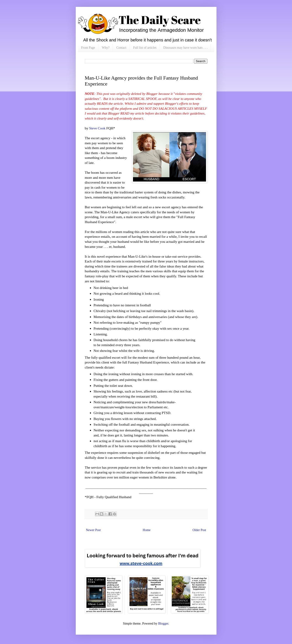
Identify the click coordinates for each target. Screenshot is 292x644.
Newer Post (93, 530)
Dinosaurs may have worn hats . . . (185, 48)
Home (147, 530)
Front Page (88, 48)
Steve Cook (97, 128)
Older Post (199, 530)
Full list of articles (145, 48)
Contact (121, 48)
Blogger (163, 624)
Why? (106, 48)
